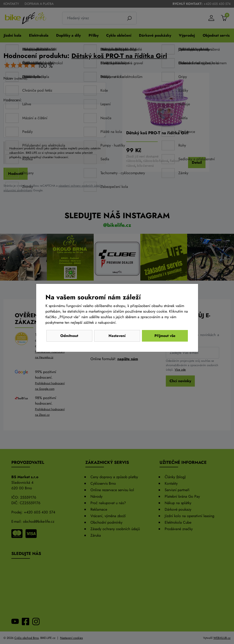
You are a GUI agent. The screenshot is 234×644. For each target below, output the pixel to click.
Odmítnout (69, 336)
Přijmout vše (165, 336)
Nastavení (117, 336)
